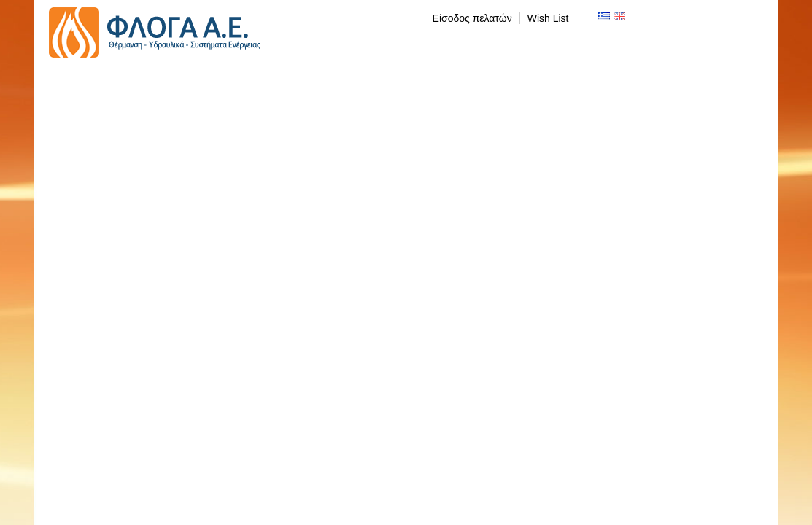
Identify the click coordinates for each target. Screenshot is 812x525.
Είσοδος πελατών (472, 18)
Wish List (548, 18)
